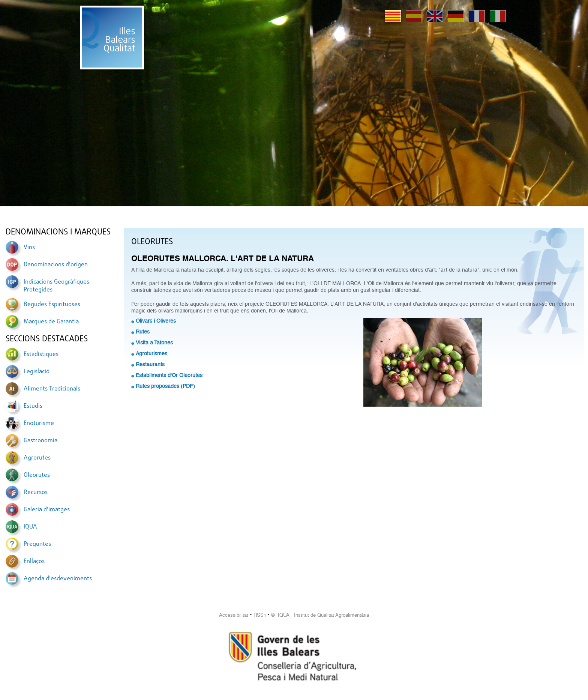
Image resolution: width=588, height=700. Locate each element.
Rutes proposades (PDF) (165, 386)
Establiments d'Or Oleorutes (169, 375)
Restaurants (150, 364)
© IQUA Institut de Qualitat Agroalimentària (320, 615)
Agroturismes (151, 353)
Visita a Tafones (154, 342)
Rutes (143, 332)
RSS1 (260, 615)
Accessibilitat (234, 615)
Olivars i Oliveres (156, 321)
